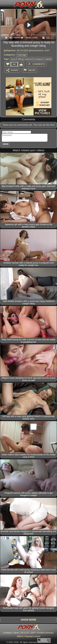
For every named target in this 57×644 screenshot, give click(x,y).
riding (20, 59)
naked (48, 59)
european (38, 59)
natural (28, 59)
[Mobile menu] (3, 4)
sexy (13, 59)
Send (6, 144)
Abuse (32, 70)
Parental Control (32, 636)
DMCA (20, 636)
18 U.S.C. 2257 (28, 633)
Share (14, 70)
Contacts (7, 633)
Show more (28, 620)
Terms (16, 633)
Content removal (45, 633)
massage (22, 55)
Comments (39, 64)
